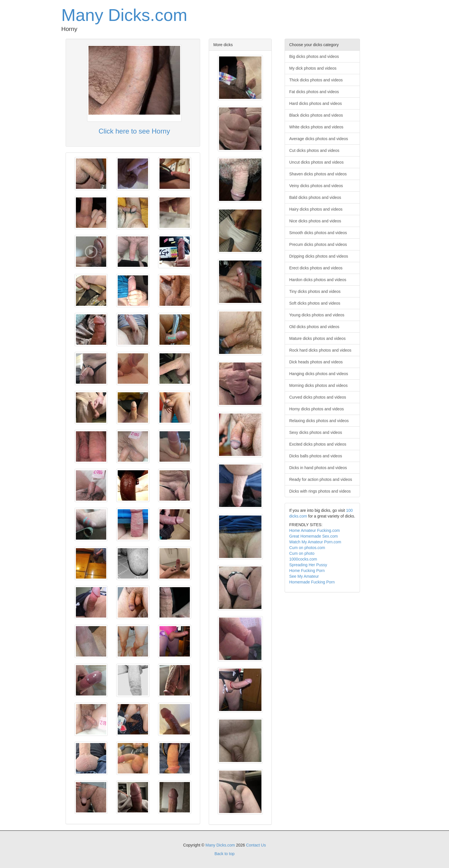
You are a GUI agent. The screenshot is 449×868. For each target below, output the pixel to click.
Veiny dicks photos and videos (316, 186)
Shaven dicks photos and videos (318, 174)
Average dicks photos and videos (319, 139)
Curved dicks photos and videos (318, 397)
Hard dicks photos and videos (316, 103)
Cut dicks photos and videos (314, 150)
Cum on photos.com (307, 548)
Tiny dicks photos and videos (315, 291)
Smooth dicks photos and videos (318, 233)
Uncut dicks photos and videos (316, 162)
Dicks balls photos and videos (316, 456)
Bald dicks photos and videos (315, 197)
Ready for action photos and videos (321, 479)
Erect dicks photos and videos (316, 268)
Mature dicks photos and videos (317, 338)
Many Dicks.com (124, 15)
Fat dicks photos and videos (314, 92)
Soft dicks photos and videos (315, 303)
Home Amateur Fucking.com (315, 530)
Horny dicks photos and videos (317, 409)
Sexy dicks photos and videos (316, 432)
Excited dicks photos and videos (318, 444)
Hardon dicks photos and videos (318, 280)
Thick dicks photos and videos (316, 80)
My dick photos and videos (313, 68)
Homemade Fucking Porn (312, 582)
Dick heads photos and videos (316, 362)
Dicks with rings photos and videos (320, 491)
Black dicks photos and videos (316, 115)
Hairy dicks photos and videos (316, 209)
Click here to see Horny (134, 131)
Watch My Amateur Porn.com (315, 542)
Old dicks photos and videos (314, 327)
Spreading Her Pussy (308, 565)
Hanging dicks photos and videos (319, 374)
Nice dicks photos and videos (315, 221)
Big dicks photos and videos (314, 56)
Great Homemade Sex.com (314, 536)
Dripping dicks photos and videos (319, 256)
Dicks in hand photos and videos (318, 468)
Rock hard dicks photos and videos (320, 350)
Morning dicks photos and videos (318, 385)
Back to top (224, 854)
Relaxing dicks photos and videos (319, 421)
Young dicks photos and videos (317, 315)
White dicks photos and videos (316, 127)
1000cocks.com (303, 559)
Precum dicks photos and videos (318, 244)
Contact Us (256, 845)
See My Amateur (304, 576)
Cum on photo (302, 553)
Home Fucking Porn (307, 571)
